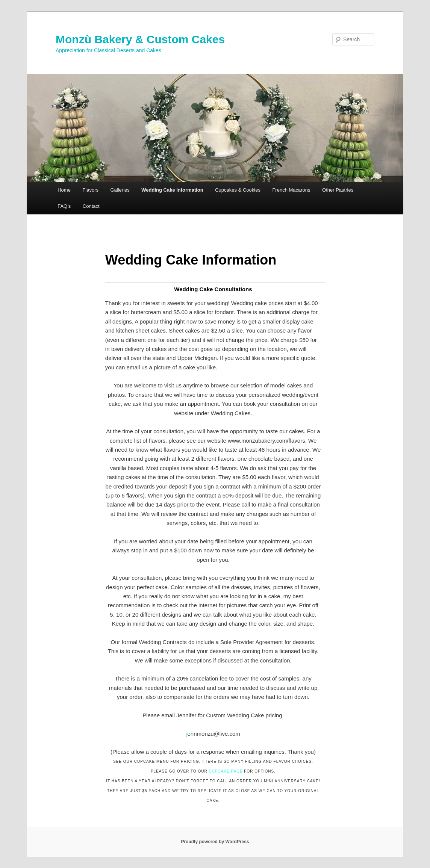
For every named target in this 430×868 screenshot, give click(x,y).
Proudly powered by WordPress (215, 842)
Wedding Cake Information (172, 190)
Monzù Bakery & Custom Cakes (140, 39)
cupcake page (226, 771)
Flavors (90, 190)
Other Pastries (338, 190)
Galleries (120, 190)
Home (64, 190)
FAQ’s (64, 206)
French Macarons (291, 190)
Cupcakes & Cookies (238, 190)
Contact (91, 206)
